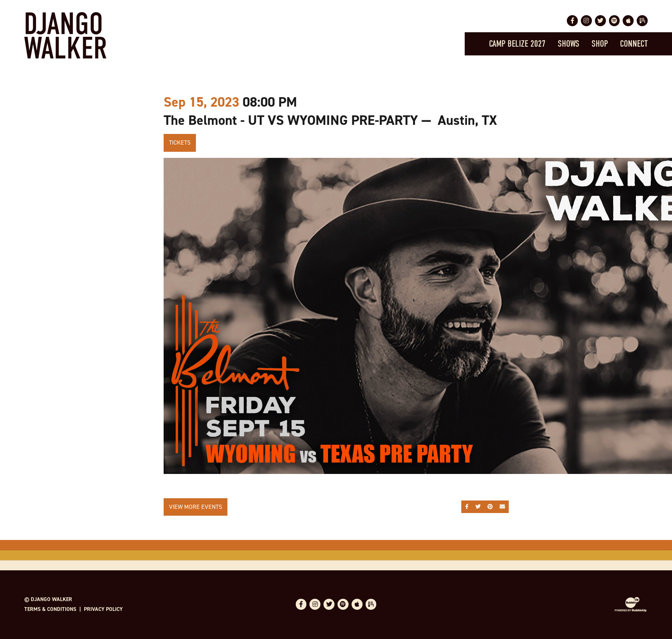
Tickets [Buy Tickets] (180, 142)
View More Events (196, 507)
